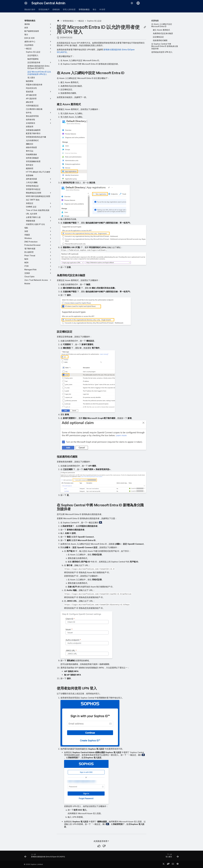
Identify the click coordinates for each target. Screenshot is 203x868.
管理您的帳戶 (44, 9)
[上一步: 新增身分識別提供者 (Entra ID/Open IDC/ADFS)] (45, 856)
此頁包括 (155, 21)
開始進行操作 (30, 9)
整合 (94, 9)
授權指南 (56, 9)
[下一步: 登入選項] (171, 856)
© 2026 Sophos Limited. (33, 864)
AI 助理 (102, 9)
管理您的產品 (84, 9)
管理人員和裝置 (69, 9)
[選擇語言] (138, 3)
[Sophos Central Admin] (26, 3)
